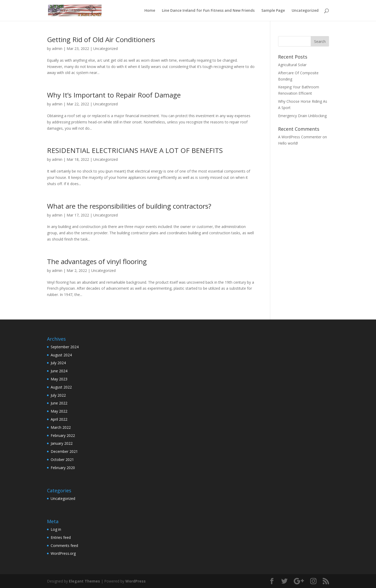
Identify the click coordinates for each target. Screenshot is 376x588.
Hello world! (288, 143)
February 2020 (63, 468)
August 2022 (61, 387)
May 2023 (59, 379)
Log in (56, 529)
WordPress (136, 581)
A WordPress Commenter (300, 137)
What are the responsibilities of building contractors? (129, 206)
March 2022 (61, 427)
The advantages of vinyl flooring (97, 261)
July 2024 (58, 363)
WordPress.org (63, 553)
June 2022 (59, 403)
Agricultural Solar (292, 65)
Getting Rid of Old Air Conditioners (101, 39)
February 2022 (63, 435)
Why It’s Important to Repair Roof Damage (114, 95)
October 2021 (62, 459)
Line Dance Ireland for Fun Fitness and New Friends (208, 11)
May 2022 (59, 411)
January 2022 (62, 443)
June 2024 (59, 371)
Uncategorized (305, 11)
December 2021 (64, 451)
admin (57, 48)
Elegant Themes (84, 581)
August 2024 (61, 355)
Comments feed (64, 546)
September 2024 (65, 347)
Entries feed (61, 537)
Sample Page (273, 11)
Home (150, 11)
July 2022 (58, 395)
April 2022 (59, 419)
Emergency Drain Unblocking (302, 116)
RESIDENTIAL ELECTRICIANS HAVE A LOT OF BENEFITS (135, 150)
